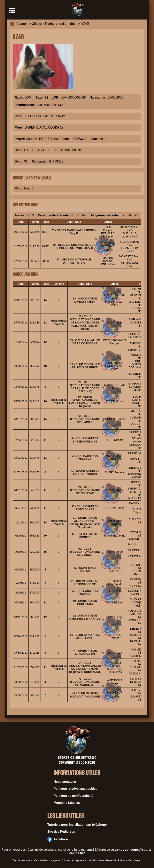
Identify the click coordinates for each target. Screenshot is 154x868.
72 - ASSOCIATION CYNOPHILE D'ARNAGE (85, 617)
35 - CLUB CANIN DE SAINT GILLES (85, 508)
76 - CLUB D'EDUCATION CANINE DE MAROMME (85, 682)
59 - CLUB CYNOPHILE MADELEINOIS (85, 636)
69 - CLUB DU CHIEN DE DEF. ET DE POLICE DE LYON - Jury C (74, 246)
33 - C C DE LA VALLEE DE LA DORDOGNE (85, 342)
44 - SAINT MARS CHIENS (85, 569)
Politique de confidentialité (73, 796)
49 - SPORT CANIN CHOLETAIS (85, 602)
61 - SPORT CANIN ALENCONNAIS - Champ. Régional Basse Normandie (85, 522)
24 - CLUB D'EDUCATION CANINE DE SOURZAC (85, 490)
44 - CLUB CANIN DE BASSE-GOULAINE (85, 440)
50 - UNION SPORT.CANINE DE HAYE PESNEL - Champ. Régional (85, 401)
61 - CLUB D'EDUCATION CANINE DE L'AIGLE (85, 419)
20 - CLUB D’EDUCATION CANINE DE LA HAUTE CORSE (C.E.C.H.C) (85, 387)
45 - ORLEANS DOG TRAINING (85, 458)
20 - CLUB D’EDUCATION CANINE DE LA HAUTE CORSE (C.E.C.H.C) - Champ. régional (85, 323)
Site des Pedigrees (61, 832)
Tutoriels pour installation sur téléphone (77, 825)
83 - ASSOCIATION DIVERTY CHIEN (85, 300)
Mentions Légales (67, 803)
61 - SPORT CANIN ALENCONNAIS (85, 653)
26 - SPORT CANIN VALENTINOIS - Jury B (74, 232)
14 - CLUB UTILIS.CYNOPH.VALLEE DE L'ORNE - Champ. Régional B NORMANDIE (85, 667)
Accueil (23, 24)
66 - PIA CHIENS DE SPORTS (85, 536)
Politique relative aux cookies (75, 789)
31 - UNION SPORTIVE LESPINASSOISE (85, 583)
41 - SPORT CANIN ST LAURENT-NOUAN (85, 472)
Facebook (58, 839)
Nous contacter (65, 782)
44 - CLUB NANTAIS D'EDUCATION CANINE (85, 695)
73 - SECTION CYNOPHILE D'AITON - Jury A (74, 261)
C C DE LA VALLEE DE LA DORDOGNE (53, 150)
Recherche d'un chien (61, 24)
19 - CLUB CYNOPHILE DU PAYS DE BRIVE (85, 366)
